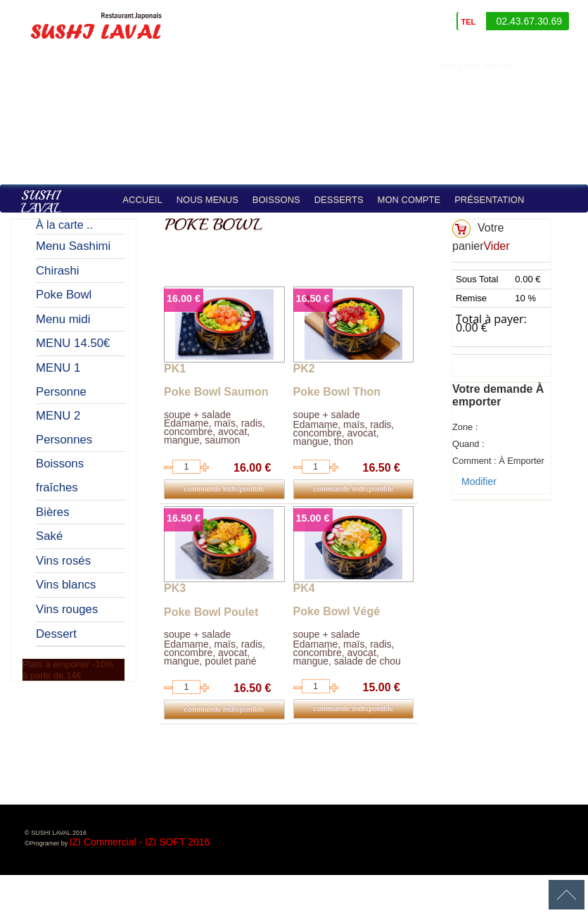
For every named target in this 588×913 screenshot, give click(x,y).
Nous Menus (207, 200)
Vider (496, 246)
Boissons (276, 200)
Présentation (489, 200)
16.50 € (313, 298)
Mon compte (409, 200)
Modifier (479, 481)
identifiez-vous (554, 66)
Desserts (339, 200)
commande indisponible (224, 489)
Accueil (142, 200)
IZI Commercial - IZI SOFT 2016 (140, 842)
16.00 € (184, 298)
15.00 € (313, 518)
